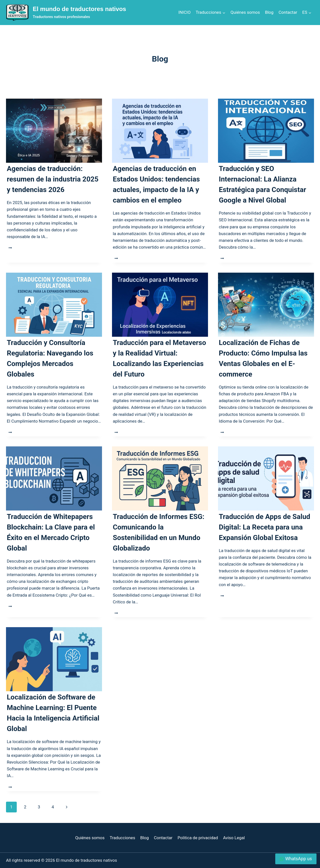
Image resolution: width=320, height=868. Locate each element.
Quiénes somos (245, 12)
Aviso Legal (234, 838)
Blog (269, 12)
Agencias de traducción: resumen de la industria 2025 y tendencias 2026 (53, 179)
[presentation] (54, 131)
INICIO (185, 12)
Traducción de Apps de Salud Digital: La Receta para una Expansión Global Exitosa (264, 527)
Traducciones (122, 838)
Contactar (288, 12)
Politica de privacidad (198, 838)
